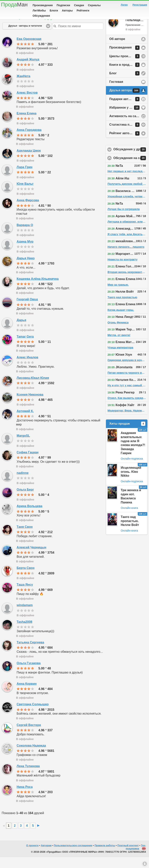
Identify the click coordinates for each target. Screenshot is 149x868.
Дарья (21, 331)
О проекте (32, 856)
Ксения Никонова (30, 406)
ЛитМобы (39, 10)
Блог (124, 84)
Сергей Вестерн (29, 736)
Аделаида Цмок (29, 162)
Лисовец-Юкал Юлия (33, 389)
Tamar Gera (25, 348)
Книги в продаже (124, 76)
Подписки (63, 5)
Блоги (54, 10)
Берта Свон (26, 579)
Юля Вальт (25, 195)
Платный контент (128, 856)
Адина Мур (25, 253)
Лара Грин (25, 178)
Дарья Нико (26, 269)
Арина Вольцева (29, 517)
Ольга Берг (25, 501)
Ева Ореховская (29, 50)
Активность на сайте (125, 127)
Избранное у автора (125, 119)
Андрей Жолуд (28, 70)
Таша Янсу (25, 596)
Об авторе (117, 50)
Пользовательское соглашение (73, 856)
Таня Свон (25, 538)
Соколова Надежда (31, 757)
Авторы (67, 10)
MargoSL (23, 447)
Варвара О (25, 236)
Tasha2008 (25, 633)
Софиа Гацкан (28, 463)
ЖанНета (23, 87)
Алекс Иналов (27, 368)
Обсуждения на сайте (131, 169)
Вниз (145, 864)
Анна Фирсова (28, 211)
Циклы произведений (126, 67)
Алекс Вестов (27, 104)
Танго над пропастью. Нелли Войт (130, 532)
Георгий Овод (27, 310)
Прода (14, 5)
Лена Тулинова (28, 777)
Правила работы (105, 856)
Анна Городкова (29, 141)
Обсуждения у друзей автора (131, 161)
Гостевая (116, 93)
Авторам (46, 856)
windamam (25, 616)
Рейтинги (83, 10)
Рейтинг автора (124, 144)
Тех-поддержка (136, 858)
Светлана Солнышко (33, 715)
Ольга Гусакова (29, 674)
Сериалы (94, 5)
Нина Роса (25, 798)
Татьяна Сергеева (30, 653)
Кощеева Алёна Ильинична (38, 290)
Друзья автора (124, 102)
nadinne (23, 484)
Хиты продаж (127, 435)
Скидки (79, 5)
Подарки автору (124, 110)
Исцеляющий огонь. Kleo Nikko (131, 483)
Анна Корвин (27, 695)
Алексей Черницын (32, 558)
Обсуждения (41, 16)
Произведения (43, 5)
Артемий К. (25, 422)
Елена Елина (27, 124)
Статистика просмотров (128, 136)
